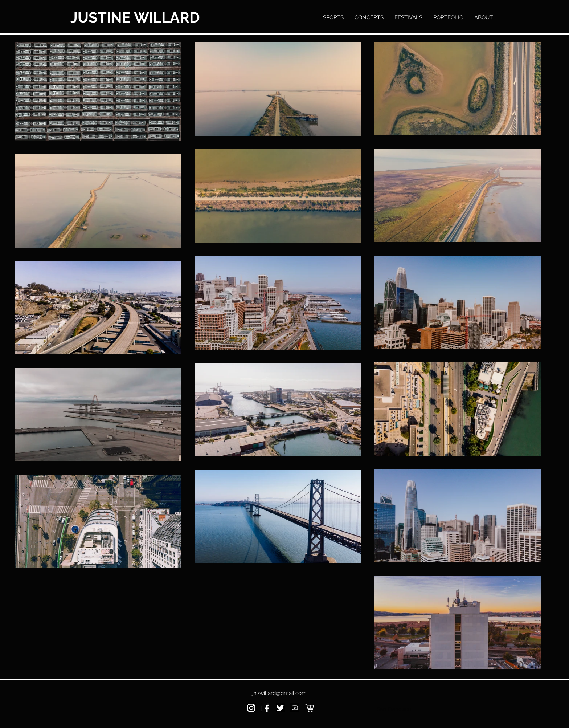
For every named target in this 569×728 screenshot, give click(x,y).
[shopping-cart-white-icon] (309, 708)
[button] (448, 17)
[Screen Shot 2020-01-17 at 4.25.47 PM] (251, 708)
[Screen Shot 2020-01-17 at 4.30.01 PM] (280, 708)
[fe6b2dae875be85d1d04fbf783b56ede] (295, 708)
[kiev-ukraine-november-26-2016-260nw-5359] (266, 708)
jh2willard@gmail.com (279, 693)
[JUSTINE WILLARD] (138, 17)
